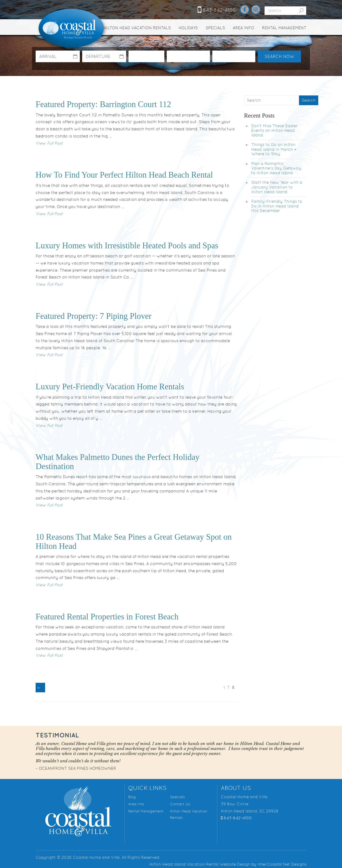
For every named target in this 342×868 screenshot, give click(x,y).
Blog (132, 797)
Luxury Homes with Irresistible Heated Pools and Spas (127, 246)
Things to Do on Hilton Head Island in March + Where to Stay (274, 149)
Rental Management (284, 28)
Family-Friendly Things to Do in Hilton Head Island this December (277, 206)
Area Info (243, 28)
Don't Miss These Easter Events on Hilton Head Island (274, 130)
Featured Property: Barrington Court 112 (103, 104)
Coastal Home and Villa (72, 29)
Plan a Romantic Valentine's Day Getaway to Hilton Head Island (276, 168)
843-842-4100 (217, 10)
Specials (215, 28)
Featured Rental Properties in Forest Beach (107, 617)
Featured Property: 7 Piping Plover (94, 316)
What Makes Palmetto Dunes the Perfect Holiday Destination (118, 462)
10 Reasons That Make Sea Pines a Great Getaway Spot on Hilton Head (134, 542)
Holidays (188, 28)
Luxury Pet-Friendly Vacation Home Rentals (110, 387)
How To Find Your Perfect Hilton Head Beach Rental (124, 175)
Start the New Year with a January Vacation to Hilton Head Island (277, 187)
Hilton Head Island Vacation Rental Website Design (200, 864)
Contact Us (180, 804)
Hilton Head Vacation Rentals (137, 28)
